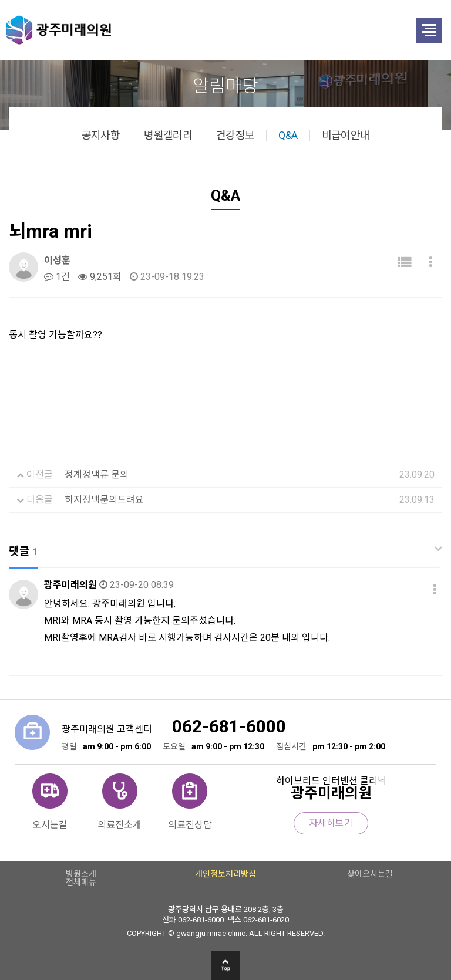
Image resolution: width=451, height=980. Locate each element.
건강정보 (235, 136)
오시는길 (50, 824)
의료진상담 (190, 824)
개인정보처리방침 (225, 874)
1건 (57, 277)
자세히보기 (331, 823)
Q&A (288, 136)
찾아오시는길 (370, 874)
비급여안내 (346, 136)
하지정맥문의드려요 (104, 500)
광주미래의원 (188, 30)
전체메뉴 (81, 882)
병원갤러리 (168, 136)
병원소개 (81, 874)
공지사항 (101, 136)
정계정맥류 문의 (97, 474)
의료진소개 (120, 824)
